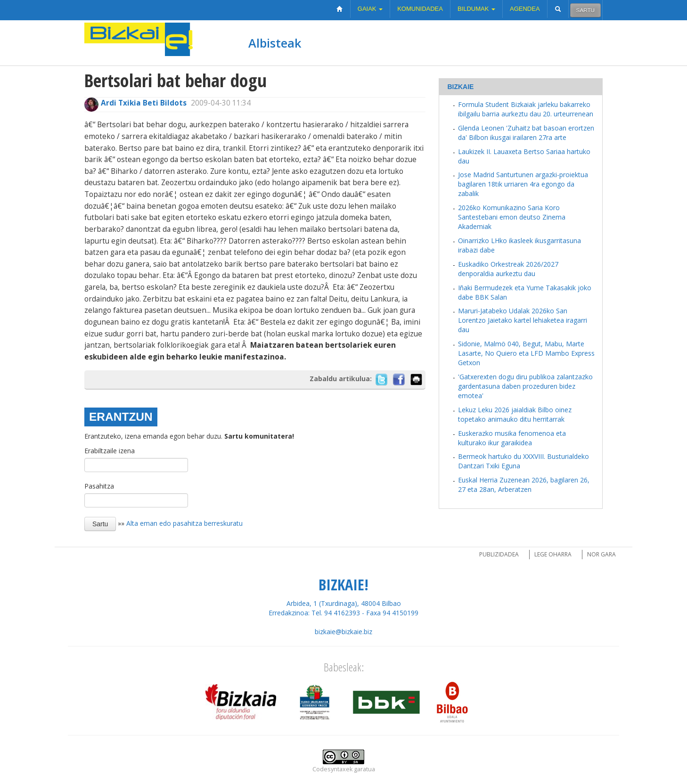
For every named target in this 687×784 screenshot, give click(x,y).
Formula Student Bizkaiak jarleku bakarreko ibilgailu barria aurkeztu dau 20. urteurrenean (526, 109)
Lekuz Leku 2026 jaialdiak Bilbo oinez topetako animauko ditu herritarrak (515, 414)
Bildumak (476, 9)
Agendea (525, 9)
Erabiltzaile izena (110, 451)
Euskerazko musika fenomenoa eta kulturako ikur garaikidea (512, 438)
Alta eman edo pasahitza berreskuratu (184, 523)
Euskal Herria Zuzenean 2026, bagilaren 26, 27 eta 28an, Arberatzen (524, 485)
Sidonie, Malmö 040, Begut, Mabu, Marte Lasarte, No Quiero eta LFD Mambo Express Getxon (526, 353)
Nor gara (601, 554)
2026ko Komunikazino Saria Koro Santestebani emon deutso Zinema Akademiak (512, 217)
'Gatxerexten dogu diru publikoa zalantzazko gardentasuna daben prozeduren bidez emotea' (525, 386)
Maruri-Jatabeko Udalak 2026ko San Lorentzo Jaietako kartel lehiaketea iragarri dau (523, 320)
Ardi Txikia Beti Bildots (144, 103)
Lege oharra (553, 554)
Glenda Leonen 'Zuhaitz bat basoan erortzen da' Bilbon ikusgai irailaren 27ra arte (526, 133)
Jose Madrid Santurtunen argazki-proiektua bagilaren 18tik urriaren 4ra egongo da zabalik (523, 184)
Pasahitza (99, 486)
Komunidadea (420, 9)
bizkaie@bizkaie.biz (343, 632)
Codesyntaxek (332, 769)
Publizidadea (499, 554)
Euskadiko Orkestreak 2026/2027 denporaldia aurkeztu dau (508, 269)
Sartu (585, 10)
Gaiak (370, 9)
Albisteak (275, 43)
